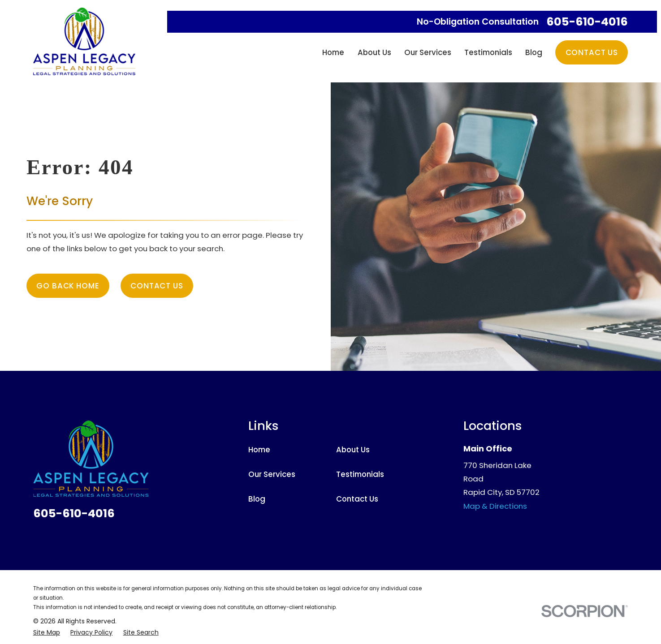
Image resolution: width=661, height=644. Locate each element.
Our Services (272, 474)
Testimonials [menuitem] (488, 52)
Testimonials (360, 474)
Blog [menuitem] (534, 52)
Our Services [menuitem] (428, 52)
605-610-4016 (587, 22)
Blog (257, 499)
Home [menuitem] (333, 52)
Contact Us (592, 52)
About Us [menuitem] (374, 52)
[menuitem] (47, 633)
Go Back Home (68, 286)
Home (259, 450)
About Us (353, 450)
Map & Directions (495, 506)
